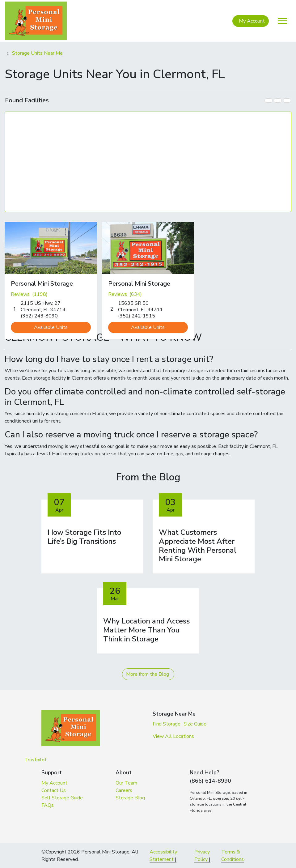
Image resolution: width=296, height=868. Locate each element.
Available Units (51, 327)
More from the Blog (148, 674)
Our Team (126, 783)
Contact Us (54, 790)
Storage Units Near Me (37, 53)
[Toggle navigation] (282, 21)
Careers (124, 790)
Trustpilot (36, 760)
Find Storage (167, 724)
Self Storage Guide (62, 798)
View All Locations (173, 736)
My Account (252, 21)
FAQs (48, 805)
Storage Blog (130, 798)
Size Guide (195, 724)
